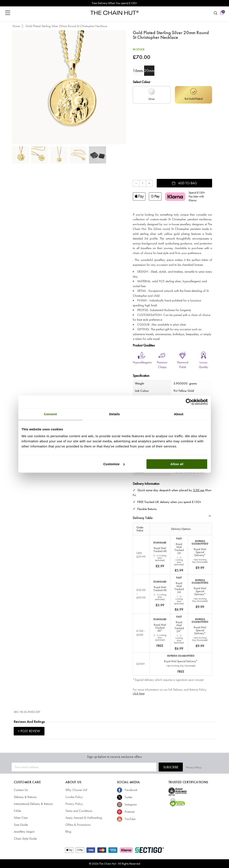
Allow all (177, 464)
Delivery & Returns (25, 797)
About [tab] (179, 414)
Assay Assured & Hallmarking (84, 818)
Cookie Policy (74, 797)
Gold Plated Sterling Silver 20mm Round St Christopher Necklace (66, 26)
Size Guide (21, 825)
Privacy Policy (210, 767)
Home (16, 26)
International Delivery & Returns (33, 804)
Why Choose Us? (76, 790)
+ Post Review (29, 731)
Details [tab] (115, 414)
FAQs (17, 811)
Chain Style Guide (25, 839)
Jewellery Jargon (24, 831)
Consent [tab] (50, 414)
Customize (114, 464)
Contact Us (21, 790)
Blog (68, 831)
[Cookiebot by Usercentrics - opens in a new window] (189, 402)
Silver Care (21, 818)
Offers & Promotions (78, 825)
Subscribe (187, 767)
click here (139, 693)
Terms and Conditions (79, 811)
